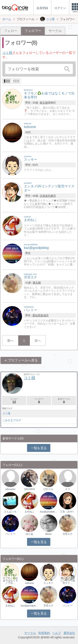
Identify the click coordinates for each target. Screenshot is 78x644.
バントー (10, 534)
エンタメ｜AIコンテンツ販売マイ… (68, 581)
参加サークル (64, 401)
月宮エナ (68, 534)
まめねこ (30, 512)
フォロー (11, 31)
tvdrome (30, 583)
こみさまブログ (12, 420)
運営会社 (69, 633)
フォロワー (39, 401)
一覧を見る (39, 448)
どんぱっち (10, 512)
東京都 (44, 103)
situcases (10, 489)
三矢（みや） (68, 512)
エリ (68, 489)
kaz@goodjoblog (48, 512)
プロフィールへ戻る (23, 360)
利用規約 (44, 633)
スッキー (48, 583)
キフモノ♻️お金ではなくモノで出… (10, 581)
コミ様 (7, 53)
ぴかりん (48, 489)
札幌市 (52, 196)
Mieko (49, 534)
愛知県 (37, 315)
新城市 (45, 315)
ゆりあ (30, 534)
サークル (55, 31)
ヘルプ (57, 633)
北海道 (44, 196)
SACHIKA (29, 489)
